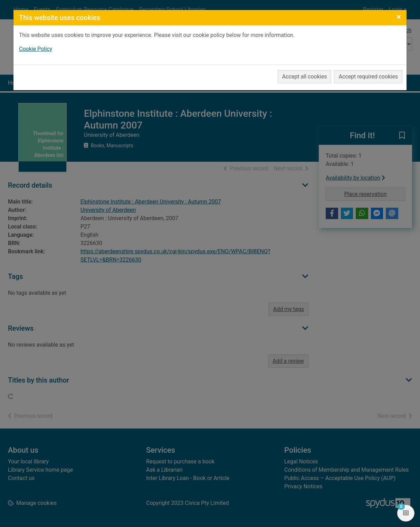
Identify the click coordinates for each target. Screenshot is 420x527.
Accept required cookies (368, 77)
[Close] (399, 17)
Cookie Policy (36, 49)
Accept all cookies (305, 77)
